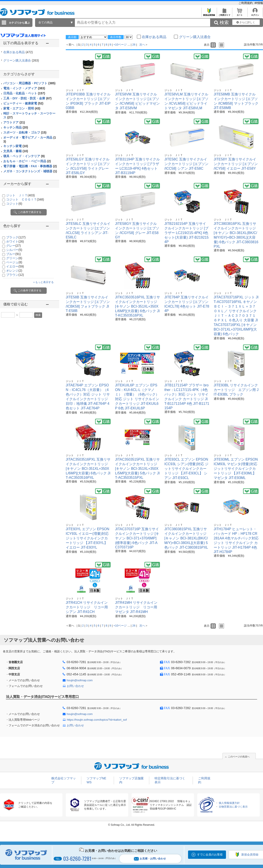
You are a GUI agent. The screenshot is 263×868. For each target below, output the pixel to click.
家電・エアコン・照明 (22, 108)
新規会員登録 (209, 14)
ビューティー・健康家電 (23, 103)
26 (134, 45)
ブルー (13, 254)
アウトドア (14, 122)
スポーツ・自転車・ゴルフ (25, 132)
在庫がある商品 (18, 52)
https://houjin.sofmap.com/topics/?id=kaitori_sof (97, 720)
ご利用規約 (246, 3)
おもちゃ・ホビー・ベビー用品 (27, 161)
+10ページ (120, 45)
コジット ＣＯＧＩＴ (25, 199)
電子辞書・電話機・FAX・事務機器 (30, 166)
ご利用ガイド (224, 14)
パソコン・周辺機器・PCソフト (29, 83)
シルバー (14, 250)
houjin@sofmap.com (80, 680)
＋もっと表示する (43, 282)
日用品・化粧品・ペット (24, 93)
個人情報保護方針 (229, 803)
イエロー (15, 266)
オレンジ (14, 271)
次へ (142, 45)
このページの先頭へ (239, 757)
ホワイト (15, 241)
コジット (14, 204)
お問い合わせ (75, 686)
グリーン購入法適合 (21, 60)
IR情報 (259, 3)
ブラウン (15, 275)
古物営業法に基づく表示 (233, 807)
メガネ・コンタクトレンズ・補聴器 (30, 171)
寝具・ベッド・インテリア (24, 156)
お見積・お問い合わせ (150, 859)
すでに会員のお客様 (210, 855)
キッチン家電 (16, 146)
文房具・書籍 (16, 151)
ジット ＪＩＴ (20, 195)
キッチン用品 (16, 127)
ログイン (255, 14)
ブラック (16, 237)
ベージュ (14, 262)
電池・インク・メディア (24, 88)
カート (240, 14)
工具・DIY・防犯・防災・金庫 (27, 98)
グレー (13, 246)
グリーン (14, 258)
